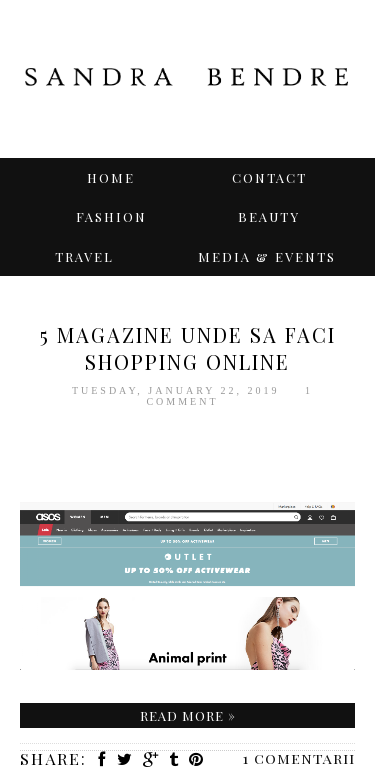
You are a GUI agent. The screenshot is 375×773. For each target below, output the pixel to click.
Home (111, 177)
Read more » (188, 715)
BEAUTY (269, 216)
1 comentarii (299, 758)
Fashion (111, 216)
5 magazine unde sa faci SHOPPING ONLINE (188, 348)
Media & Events (267, 256)
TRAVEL (84, 256)
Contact (269, 177)
